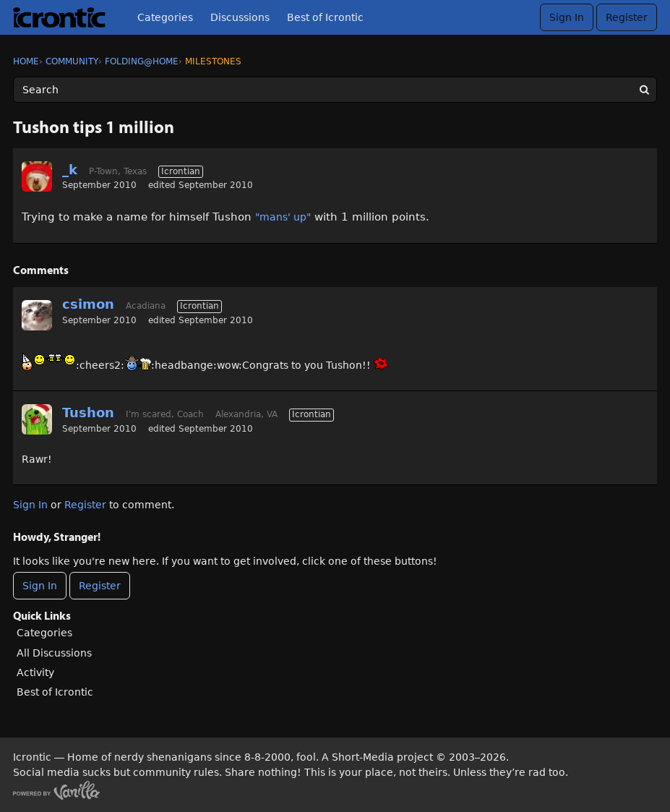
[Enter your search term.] (335, 90)
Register (627, 17)
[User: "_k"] (37, 176)
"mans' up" (283, 217)
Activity (35, 672)
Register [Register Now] (100, 586)
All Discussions (54, 653)
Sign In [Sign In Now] (40, 586)
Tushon (88, 413)
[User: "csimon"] (37, 315)
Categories (165, 17)
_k (70, 170)
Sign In (567, 17)
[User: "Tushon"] (37, 419)
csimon (88, 304)
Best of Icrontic (325, 17)
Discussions (240, 17)
